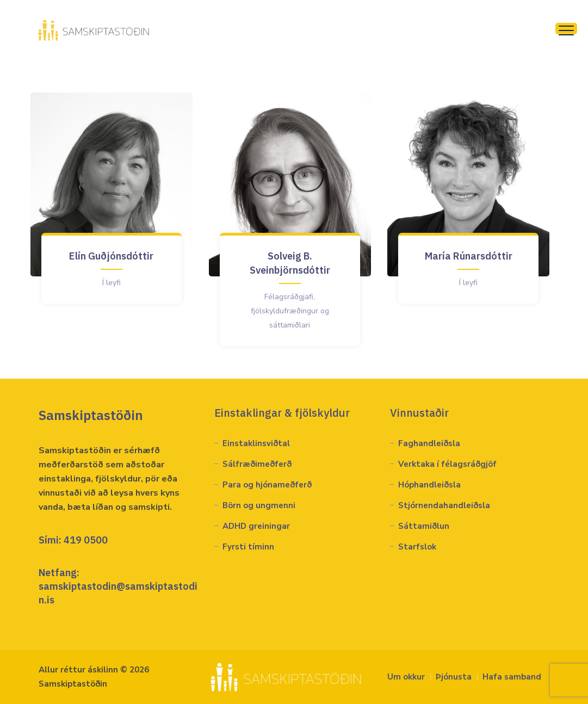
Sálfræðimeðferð (257, 464)
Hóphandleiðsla (429, 485)
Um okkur (406, 677)
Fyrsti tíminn (248, 547)
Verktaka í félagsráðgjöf (447, 464)
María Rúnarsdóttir (469, 256)
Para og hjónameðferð (267, 485)
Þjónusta (454, 677)
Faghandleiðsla (429, 443)
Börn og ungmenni (259, 505)
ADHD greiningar (256, 526)
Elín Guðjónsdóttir (111, 256)
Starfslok (417, 547)
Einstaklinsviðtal (256, 443)
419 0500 (86, 540)
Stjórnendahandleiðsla (444, 505)
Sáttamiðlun (424, 526)
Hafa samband (512, 677)
